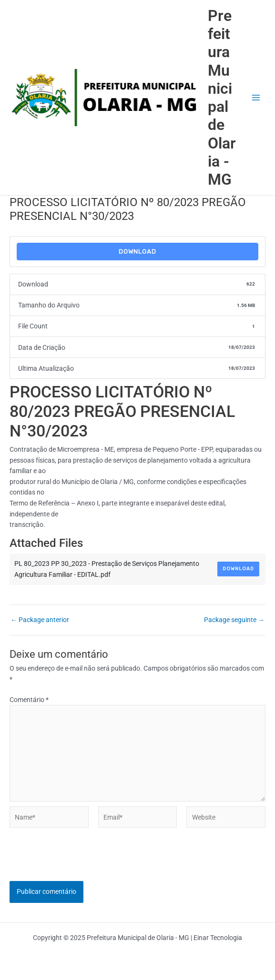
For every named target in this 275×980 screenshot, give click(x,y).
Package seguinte (234, 620)
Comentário (29, 700)
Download (137, 252)
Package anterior (40, 620)
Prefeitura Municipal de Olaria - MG (222, 98)
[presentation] (82, 862)
